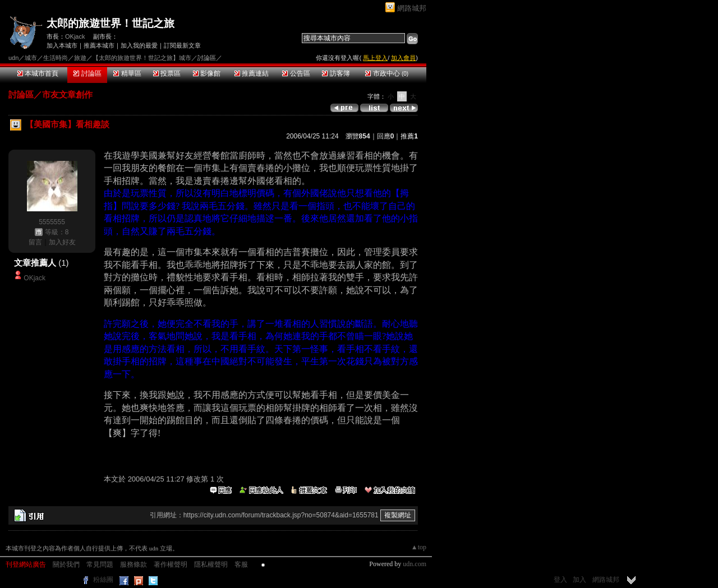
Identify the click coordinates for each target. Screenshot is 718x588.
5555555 (52, 222)
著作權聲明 (171, 564)
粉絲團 (103, 580)
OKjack (75, 36)
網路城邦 (412, 8)
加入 (579, 580)
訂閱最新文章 (182, 45)
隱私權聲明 (211, 564)
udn (13, 58)
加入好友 (62, 242)
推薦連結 (252, 73)
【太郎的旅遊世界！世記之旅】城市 (142, 58)
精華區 (127, 73)
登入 (560, 580)
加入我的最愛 (139, 45)
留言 (35, 242)
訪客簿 (336, 73)
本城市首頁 (38, 73)
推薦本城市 (99, 45)
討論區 (87, 73)
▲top (419, 547)
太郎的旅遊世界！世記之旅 (111, 23)
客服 (241, 564)
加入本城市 (62, 45)
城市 (31, 58)
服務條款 (134, 564)
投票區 (167, 73)
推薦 (409, 136)
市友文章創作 (67, 94)
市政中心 (387, 73)
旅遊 (80, 58)
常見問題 (100, 564)
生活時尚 (56, 58)
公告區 (296, 73)
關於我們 (66, 564)
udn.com (415, 564)
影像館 (207, 73)
